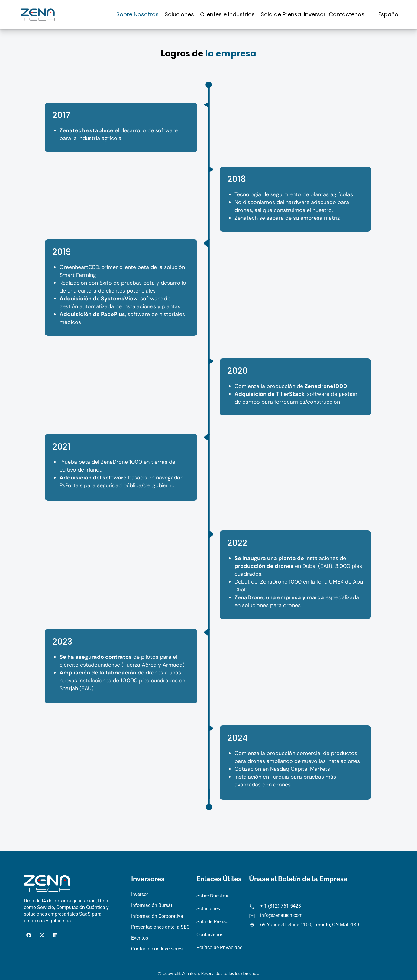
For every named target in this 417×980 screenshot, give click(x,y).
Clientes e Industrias (227, 14)
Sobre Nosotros (137, 14)
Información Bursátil (153, 905)
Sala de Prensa (281, 14)
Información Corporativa (157, 916)
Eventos (140, 938)
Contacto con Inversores (157, 949)
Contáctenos (347, 14)
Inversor (315, 14)
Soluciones (179, 14)
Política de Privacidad (220, 948)
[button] (139, 14)
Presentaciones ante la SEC (160, 927)
